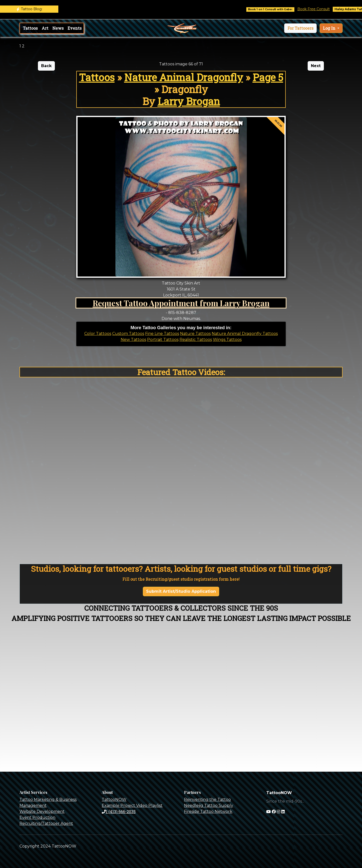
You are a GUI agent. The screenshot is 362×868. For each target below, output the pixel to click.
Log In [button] (330, 28)
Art (45, 28)
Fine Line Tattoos (162, 334)
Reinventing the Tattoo (207, 799)
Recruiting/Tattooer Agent (46, 823)
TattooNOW (114, 799)
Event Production (37, 817)
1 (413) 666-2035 (119, 811)
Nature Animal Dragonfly (184, 77)
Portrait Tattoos (163, 340)
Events (75, 28)
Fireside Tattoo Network (208, 811)
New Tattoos (133, 340)
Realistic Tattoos (196, 340)
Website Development (42, 811)
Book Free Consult (320, 9)
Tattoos (30, 28)
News (58, 28)
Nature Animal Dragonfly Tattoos (245, 334)
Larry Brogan (189, 101)
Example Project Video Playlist (132, 805)
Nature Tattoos (195, 334)
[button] (300, 28)
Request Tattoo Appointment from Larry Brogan (181, 303)
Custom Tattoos (128, 334)
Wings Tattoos (227, 340)
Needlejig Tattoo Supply (209, 805)
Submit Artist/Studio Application (181, 591)
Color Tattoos (98, 334)
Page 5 (268, 77)
